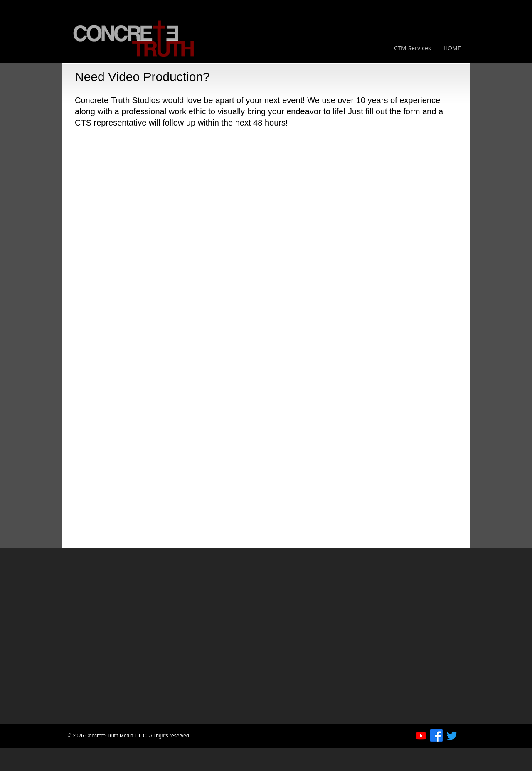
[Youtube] (421, 736)
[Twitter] (452, 736)
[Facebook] (436, 736)
